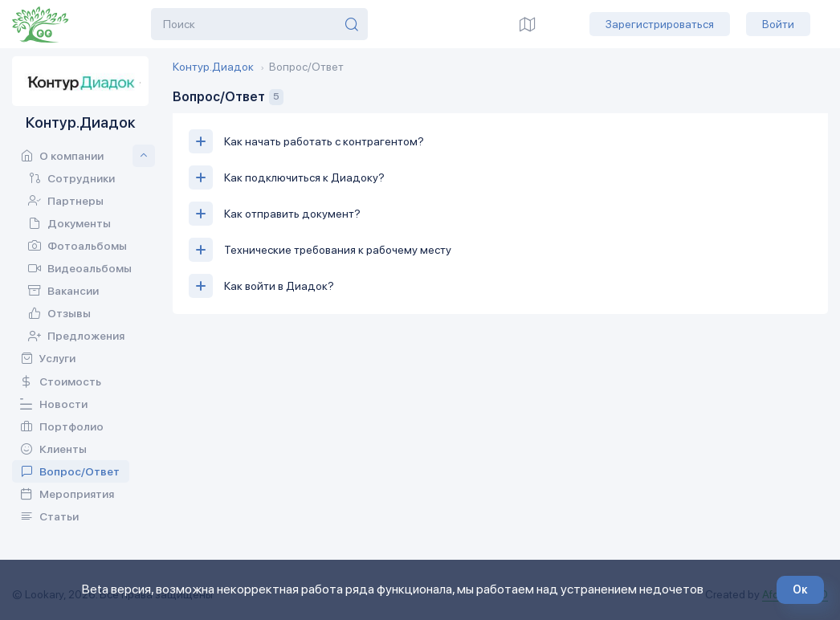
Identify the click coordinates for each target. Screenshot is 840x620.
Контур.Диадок (213, 67)
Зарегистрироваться (660, 24)
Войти (778, 24)
